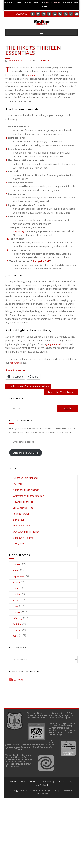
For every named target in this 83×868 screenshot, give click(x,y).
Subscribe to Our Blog (26, 453)
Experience (19, 577)
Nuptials (17, 612)
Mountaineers (35, 75)
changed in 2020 (41, 261)
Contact (12, 782)
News (16, 607)
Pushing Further (21, 514)
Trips (16, 636)
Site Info (34, 782)
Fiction (16, 582)
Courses (17, 565)
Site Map (47, 782)
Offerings (18, 618)
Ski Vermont (19, 520)
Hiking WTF (19, 544)
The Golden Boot (22, 526)
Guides (17, 594)
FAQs (71, 782)
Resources (15, 363)
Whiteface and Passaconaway (28, 496)
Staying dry (19, 231)
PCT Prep (18, 484)
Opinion (17, 624)
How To (47, 60)
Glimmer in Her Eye (23, 538)
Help (23, 782)
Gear (40, 60)
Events (16, 571)
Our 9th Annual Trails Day (26, 532)
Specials (17, 630)
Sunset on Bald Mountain (26, 478)
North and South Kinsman (26, 490)
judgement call (54, 344)
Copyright (15, 790)
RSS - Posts (16, 680)
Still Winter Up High (23, 508)
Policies (60, 782)
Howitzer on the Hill (23, 502)
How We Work (41, 785)
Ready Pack (52, 3)
